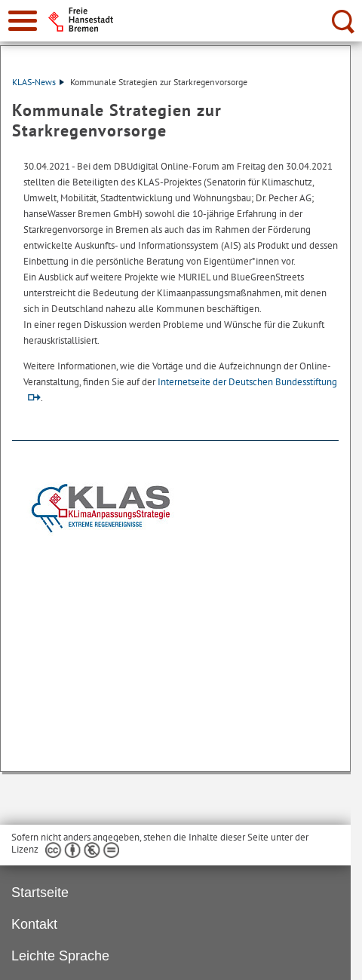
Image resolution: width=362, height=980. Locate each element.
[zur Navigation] (23, 21)
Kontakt (34, 924)
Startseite (40, 893)
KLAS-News (38, 82)
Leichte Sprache (60, 956)
